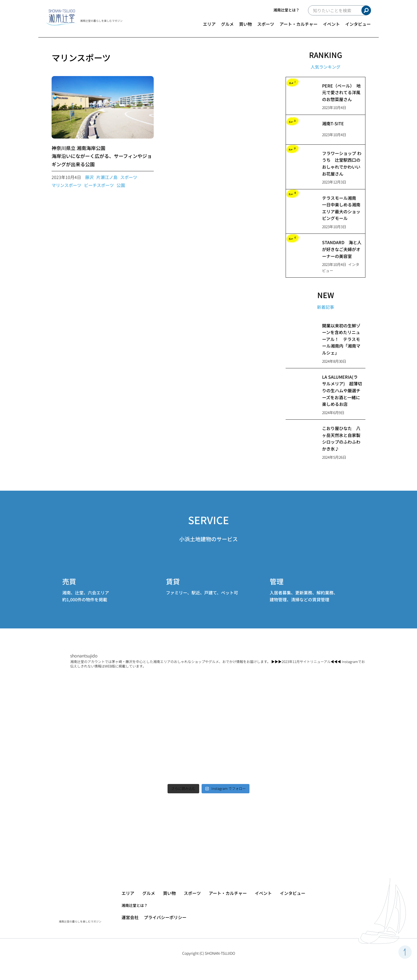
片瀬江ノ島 (107, 177)
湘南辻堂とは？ (286, 10)
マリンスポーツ (66, 185)
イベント (331, 24)
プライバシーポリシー (165, 917)
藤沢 (89, 177)
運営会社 (130, 917)
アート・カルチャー (299, 24)
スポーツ (266, 24)
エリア (209, 24)
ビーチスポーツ (99, 185)
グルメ (227, 24)
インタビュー (358, 24)
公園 (121, 185)
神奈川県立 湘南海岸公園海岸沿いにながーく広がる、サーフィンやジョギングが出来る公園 (102, 156)
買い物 (245, 24)
